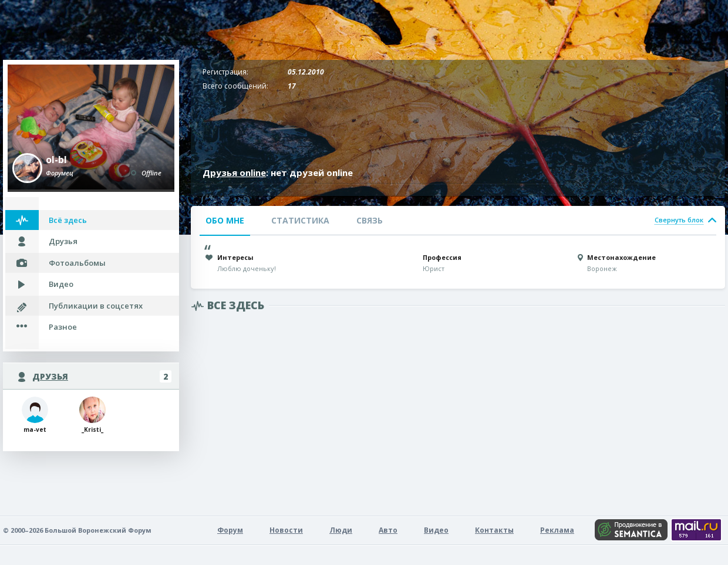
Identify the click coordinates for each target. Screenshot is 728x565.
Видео (61, 284)
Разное (63, 327)
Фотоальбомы (77, 263)
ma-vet (35, 415)
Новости (286, 530)
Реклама (557, 530)
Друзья (63, 241)
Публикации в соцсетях (96, 306)
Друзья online (234, 172)
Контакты (494, 530)
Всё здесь (68, 220)
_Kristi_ (92, 415)
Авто (388, 530)
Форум (230, 530)
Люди (341, 530)
